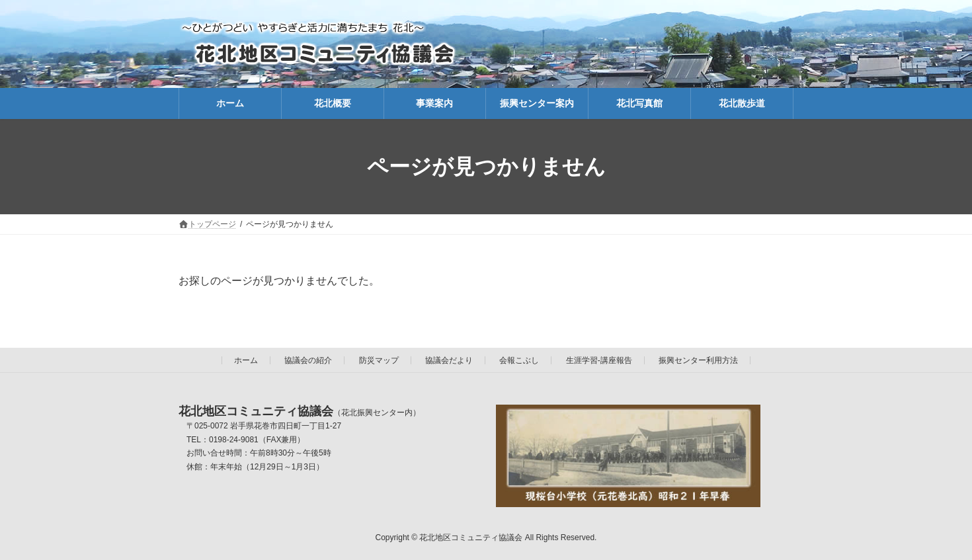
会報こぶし (519, 360)
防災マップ (379, 360)
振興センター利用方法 (698, 360)
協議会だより (449, 360)
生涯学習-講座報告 (599, 360)
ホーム (246, 360)
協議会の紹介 (308, 360)
